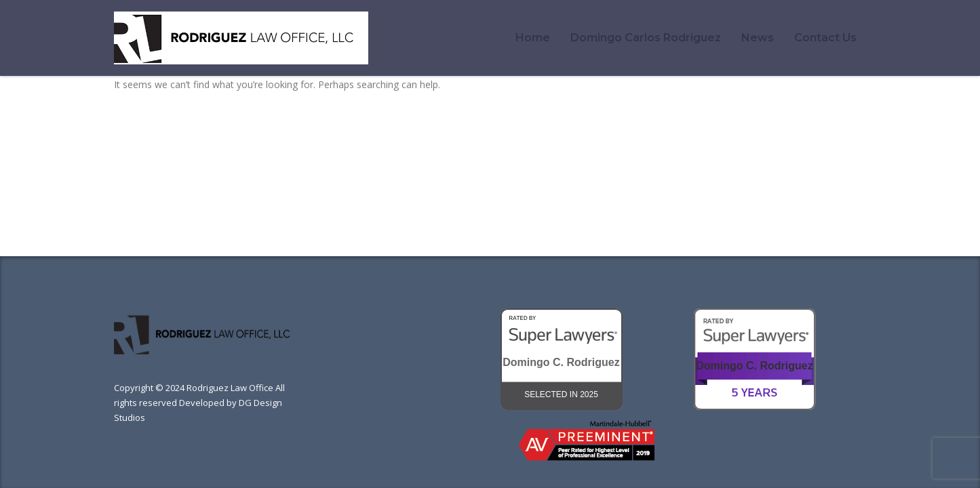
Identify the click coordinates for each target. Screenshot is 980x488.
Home (533, 38)
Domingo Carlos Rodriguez (646, 38)
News (758, 38)
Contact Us (825, 38)
